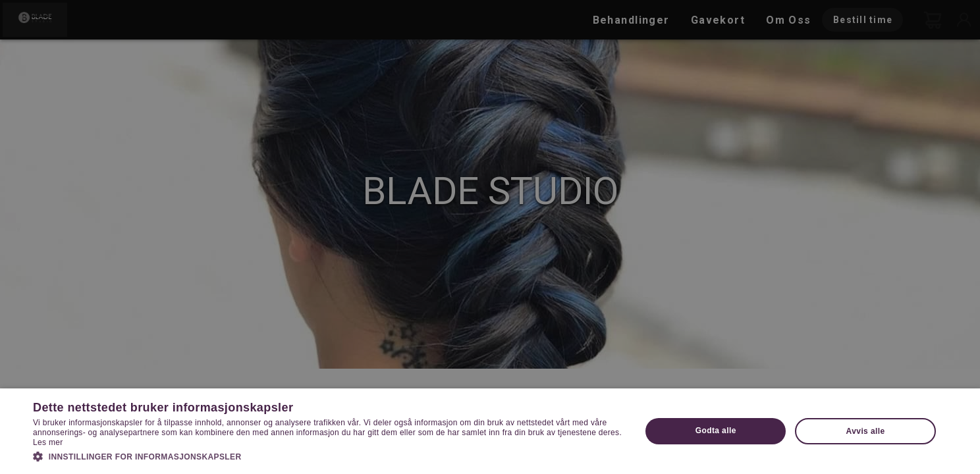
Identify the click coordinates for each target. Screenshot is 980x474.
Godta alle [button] (716, 431)
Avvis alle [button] (866, 431)
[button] (328, 456)
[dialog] (490, 237)
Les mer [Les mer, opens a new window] (48, 442)
